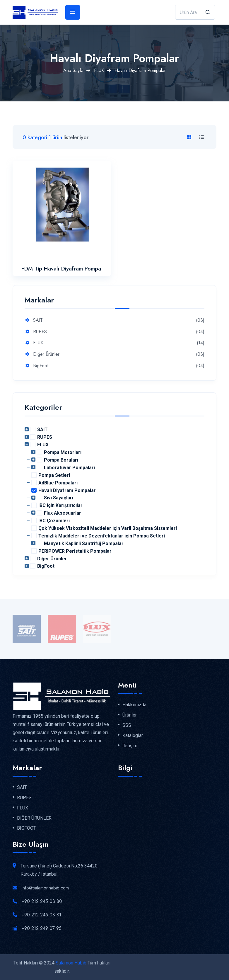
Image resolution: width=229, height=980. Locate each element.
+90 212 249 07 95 (42, 928)
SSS (127, 725)
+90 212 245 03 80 (42, 901)
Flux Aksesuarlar (63, 513)
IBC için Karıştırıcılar (60, 505)
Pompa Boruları (61, 460)
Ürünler (130, 715)
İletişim (130, 746)
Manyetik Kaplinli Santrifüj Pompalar (84, 543)
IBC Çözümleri (54, 521)
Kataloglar (133, 736)
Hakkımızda (134, 705)
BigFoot (41, 366)
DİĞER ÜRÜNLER (34, 818)
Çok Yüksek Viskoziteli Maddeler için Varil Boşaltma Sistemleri (108, 528)
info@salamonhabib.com (45, 888)
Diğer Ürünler (46, 354)
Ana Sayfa (73, 70)
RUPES (40, 332)
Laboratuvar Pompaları (69, 468)
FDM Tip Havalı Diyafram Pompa (61, 269)
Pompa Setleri (54, 475)
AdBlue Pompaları (58, 483)
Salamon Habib (71, 963)
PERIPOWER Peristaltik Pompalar (75, 551)
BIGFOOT (27, 828)
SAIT (38, 320)
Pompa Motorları (63, 452)
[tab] (190, 137)
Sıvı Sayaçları (59, 498)
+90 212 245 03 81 (41, 915)
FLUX (99, 70)
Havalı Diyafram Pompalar (67, 490)
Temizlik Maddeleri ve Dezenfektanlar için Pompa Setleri (102, 536)
